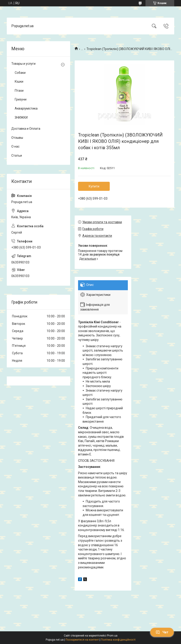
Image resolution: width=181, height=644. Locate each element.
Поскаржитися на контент (82, 640)
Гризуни (21, 99)
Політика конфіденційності (118, 640)
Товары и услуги (23, 64)
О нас (15, 146)
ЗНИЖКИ (21, 117)
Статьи (17, 156)
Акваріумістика (26, 108)
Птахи (19, 91)
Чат (162, 632)
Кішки (19, 81)
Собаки (20, 73)
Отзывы (17, 138)
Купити (94, 186)
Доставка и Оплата (26, 129)
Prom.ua (112, 636)
